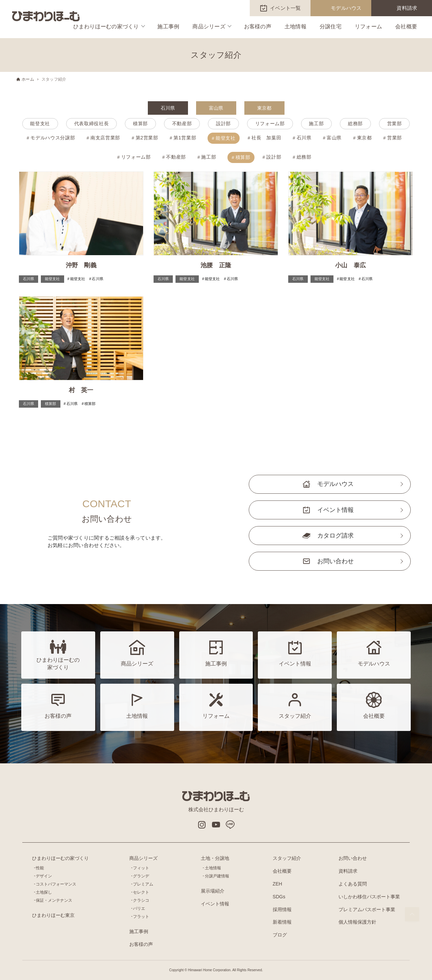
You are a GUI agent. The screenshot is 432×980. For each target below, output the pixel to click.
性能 (40, 868)
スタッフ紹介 (287, 858)
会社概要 (406, 26)
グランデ (141, 876)
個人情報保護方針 (357, 922)
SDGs (279, 897)
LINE (230, 825)
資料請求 (407, 8)
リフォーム (368, 26)
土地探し (44, 892)
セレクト (141, 892)
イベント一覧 (286, 8)
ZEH (277, 884)
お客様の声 (258, 26)
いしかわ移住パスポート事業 (369, 897)
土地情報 (295, 26)
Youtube (216, 825)
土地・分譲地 (215, 858)
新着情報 (282, 922)
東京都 (264, 108)
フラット (141, 917)
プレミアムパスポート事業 (367, 909)
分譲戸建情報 (217, 876)
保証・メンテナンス (54, 900)
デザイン (44, 876)
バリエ (139, 908)
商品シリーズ (209, 26)
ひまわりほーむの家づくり (106, 26)
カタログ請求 (335, 536)
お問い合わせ (335, 561)
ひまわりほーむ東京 (53, 915)
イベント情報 (335, 510)
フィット (141, 868)
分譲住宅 (331, 26)
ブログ (280, 935)
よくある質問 (353, 884)
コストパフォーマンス (56, 884)
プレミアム (143, 884)
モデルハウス (346, 8)
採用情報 (282, 909)
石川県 (168, 108)
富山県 (216, 108)
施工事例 (168, 26)
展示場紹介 (213, 891)
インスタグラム (202, 825)
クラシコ (141, 900)
